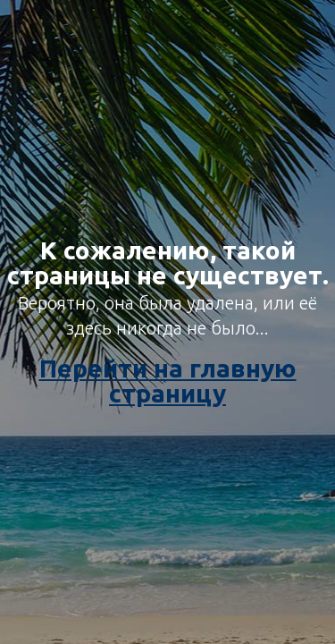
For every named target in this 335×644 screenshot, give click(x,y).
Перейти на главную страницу (168, 381)
